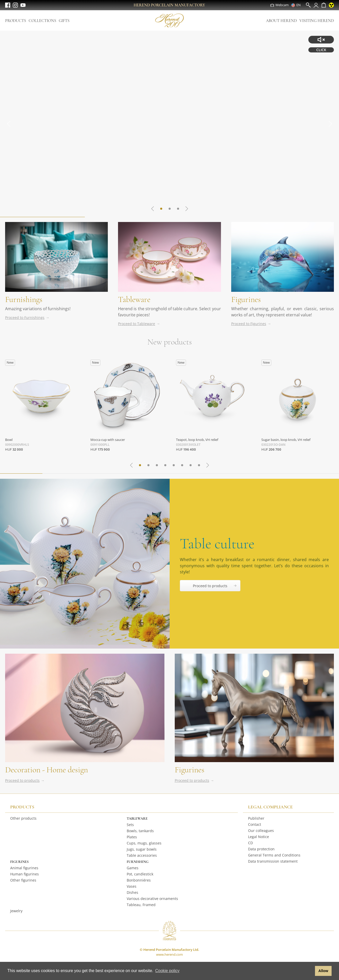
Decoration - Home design (46, 770)
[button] (310, 971)
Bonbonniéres (139, 880)
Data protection (261, 849)
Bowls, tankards (140, 831)
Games (133, 868)
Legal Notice (259, 837)
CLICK (321, 50)
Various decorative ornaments (152, 899)
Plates (132, 837)
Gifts (64, 21)
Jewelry (16, 911)
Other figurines (23, 880)
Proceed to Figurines (249, 324)
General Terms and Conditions (274, 855)
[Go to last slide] (9, 124)
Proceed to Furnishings (25, 318)
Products (16, 21)
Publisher (256, 818)
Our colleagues (261, 831)
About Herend (281, 21)
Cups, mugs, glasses (144, 843)
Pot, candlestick (140, 874)
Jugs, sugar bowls (142, 849)
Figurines (246, 299)
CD (250, 843)
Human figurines (25, 874)
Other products (23, 818)
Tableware (134, 299)
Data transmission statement (273, 861)
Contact (255, 824)
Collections (42, 21)
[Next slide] (330, 124)
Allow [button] (323, 971)
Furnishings (24, 299)
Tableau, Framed (141, 905)
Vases (132, 886)
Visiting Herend (317, 21)
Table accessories (142, 855)
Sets (130, 825)
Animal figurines (24, 868)
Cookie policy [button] (167, 971)
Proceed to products (22, 780)
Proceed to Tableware (137, 324)
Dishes (132, 892)
